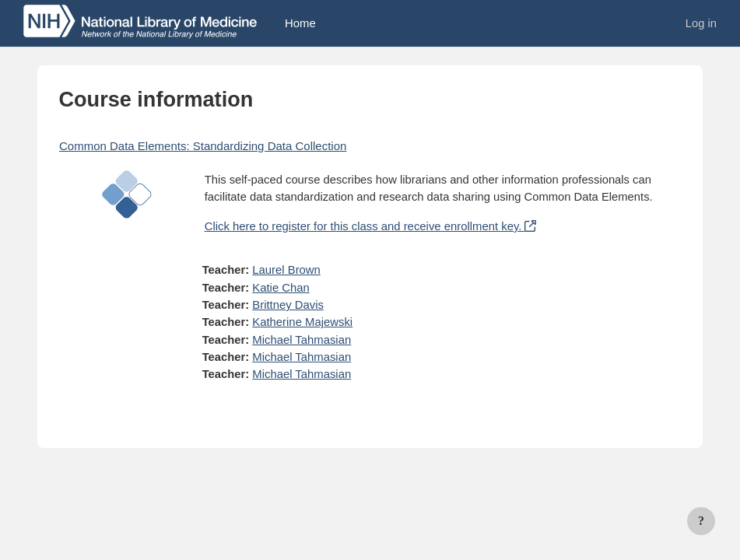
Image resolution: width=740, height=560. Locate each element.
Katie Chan (281, 288)
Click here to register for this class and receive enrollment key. (370, 226)
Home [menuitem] (300, 23)
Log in (701, 23)
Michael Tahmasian (302, 340)
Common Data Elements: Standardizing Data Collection (203, 146)
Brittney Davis (288, 305)
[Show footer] (701, 521)
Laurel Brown (286, 270)
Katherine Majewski (302, 322)
